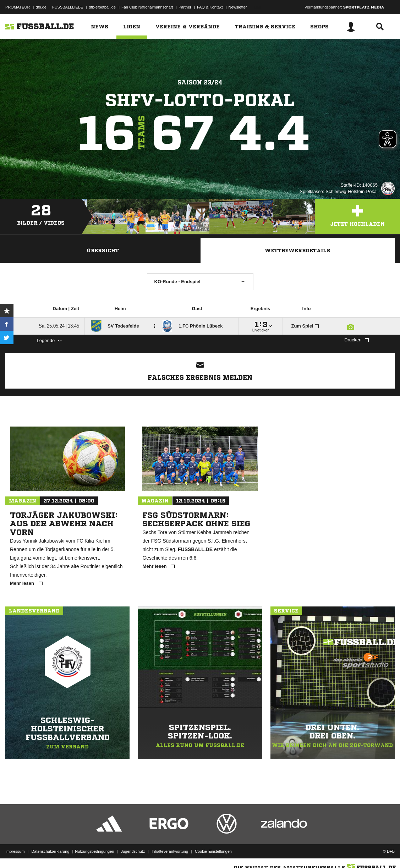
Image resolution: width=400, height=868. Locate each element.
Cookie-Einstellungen (213, 851)
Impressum (15, 851)
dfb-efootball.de (102, 7)
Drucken (356, 340)
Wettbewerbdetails (297, 251)
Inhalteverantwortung (170, 851)
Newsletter (238, 7)
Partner (185, 7)
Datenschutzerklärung (50, 851)
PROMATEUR (18, 7)
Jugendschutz (133, 851)
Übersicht (103, 251)
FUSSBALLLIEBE (68, 7)
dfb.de (41, 7)
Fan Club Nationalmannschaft (147, 7)
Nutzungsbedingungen (94, 851)
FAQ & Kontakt (210, 7)
